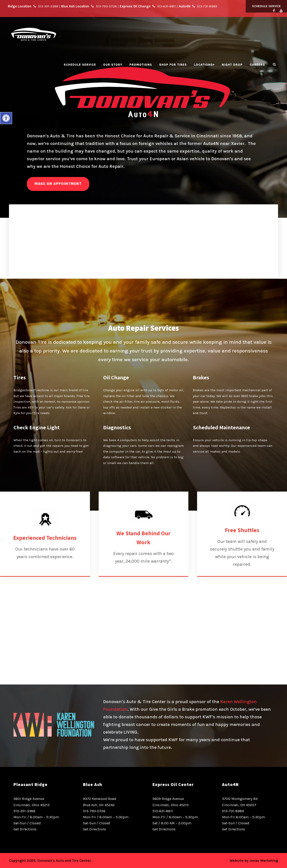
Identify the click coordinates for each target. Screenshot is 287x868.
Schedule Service (266, 6)
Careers (257, 65)
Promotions (141, 65)
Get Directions (25, 829)
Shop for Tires (173, 65)
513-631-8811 (163, 811)
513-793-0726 (94, 811)
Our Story (113, 65)
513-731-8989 (233, 811)
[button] (6, 118)
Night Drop (232, 65)
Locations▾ (204, 65)
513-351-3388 (24, 811)
